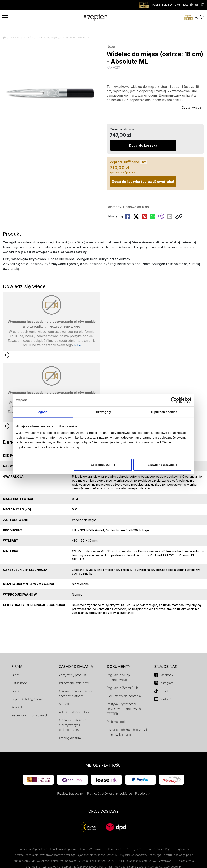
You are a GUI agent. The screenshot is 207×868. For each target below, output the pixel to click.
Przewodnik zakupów (74, 683)
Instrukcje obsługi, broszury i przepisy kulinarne (127, 732)
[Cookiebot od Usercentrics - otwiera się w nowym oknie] (174, 400)
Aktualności (20, 683)
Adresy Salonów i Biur (74, 712)
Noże (30, 38)
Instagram (167, 683)
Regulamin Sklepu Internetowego (119, 677)
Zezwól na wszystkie (163, 465)
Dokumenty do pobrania (124, 696)
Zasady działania (76, 667)
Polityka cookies (118, 722)
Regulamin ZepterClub (122, 688)
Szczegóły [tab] (103, 412)
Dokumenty (118, 667)
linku (77, 345)
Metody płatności (103, 765)
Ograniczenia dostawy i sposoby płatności (75, 694)
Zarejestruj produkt (73, 675)
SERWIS (65, 704)
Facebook (166, 675)
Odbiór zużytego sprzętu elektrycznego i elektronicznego (76, 725)
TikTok (164, 691)
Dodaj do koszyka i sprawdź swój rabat (143, 182)
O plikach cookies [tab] (164, 412)
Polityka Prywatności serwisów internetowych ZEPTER (124, 709)
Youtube (165, 699)
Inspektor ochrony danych (30, 715)
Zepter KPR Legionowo (27, 699)
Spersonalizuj (103, 465)
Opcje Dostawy (103, 811)
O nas (15, 675)
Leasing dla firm (70, 738)
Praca (15, 691)
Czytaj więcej (192, 107)
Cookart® (16, 38)
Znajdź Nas (166, 667)
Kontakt (17, 707)
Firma (17, 667)
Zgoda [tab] (43, 412)
